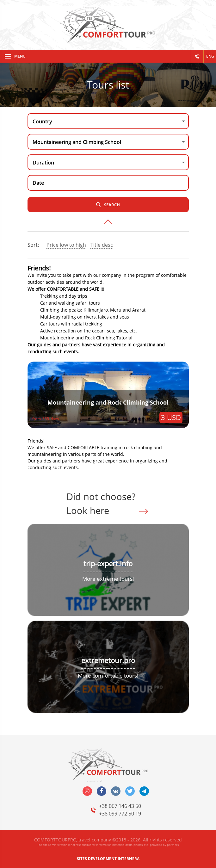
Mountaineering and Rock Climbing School (108, 402)
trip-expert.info (108, 564)
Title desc (102, 245)
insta (87, 791)
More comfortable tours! (108, 676)
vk (116, 791)
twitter (130, 791)
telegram (144, 791)
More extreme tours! (108, 579)
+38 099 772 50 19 (120, 814)
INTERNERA (129, 859)
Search (112, 205)
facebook (102, 791)
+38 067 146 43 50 (120, 806)
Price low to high (66, 245)
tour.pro (122, 660)
